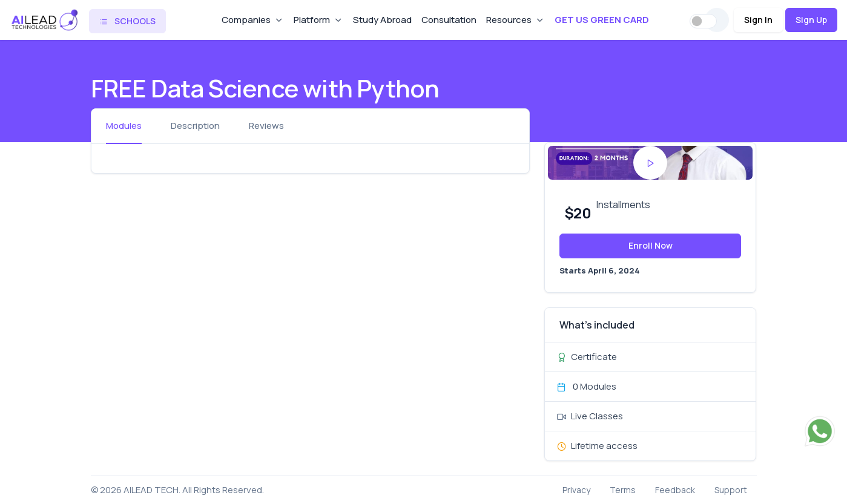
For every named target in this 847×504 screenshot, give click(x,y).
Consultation (449, 20)
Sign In (758, 20)
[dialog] (824, 480)
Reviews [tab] (266, 126)
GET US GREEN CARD (602, 20)
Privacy (576, 490)
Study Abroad (382, 20)
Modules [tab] (124, 126)
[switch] (703, 21)
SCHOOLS (127, 21)
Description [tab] (195, 126)
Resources (509, 20)
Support (731, 490)
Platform (312, 20)
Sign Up (811, 20)
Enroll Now (651, 245)
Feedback (675, 490)
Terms (623, 490)
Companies (246, 20)
